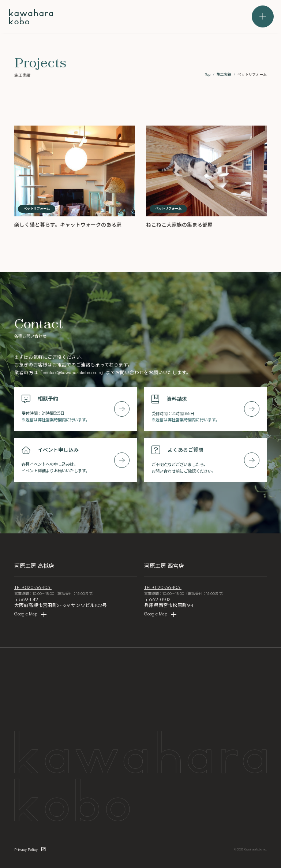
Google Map (26, 614)
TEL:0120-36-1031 (33, 587)
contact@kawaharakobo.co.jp (72, 372)
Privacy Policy (26, 849)
